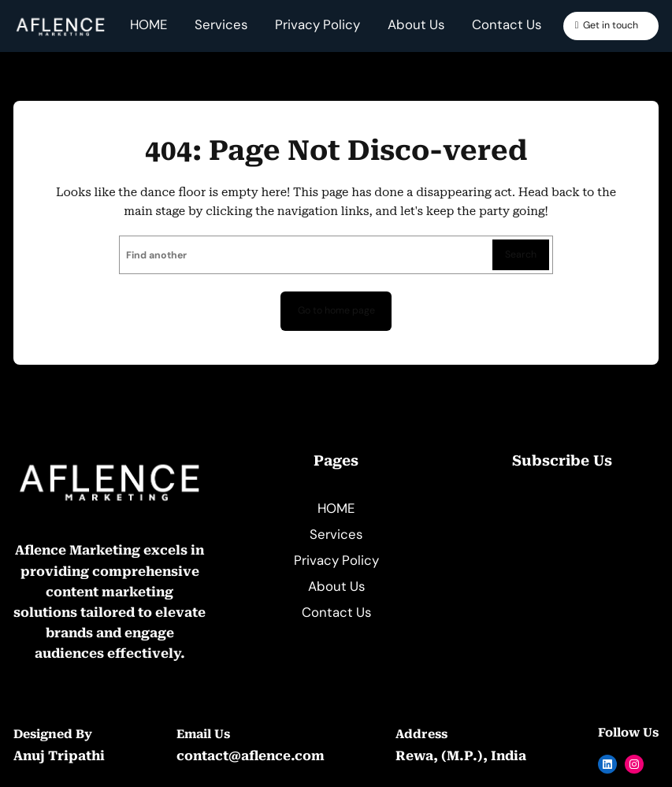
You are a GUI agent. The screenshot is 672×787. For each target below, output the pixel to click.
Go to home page (336, 310)
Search (521, 254)
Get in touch (611, 25)
